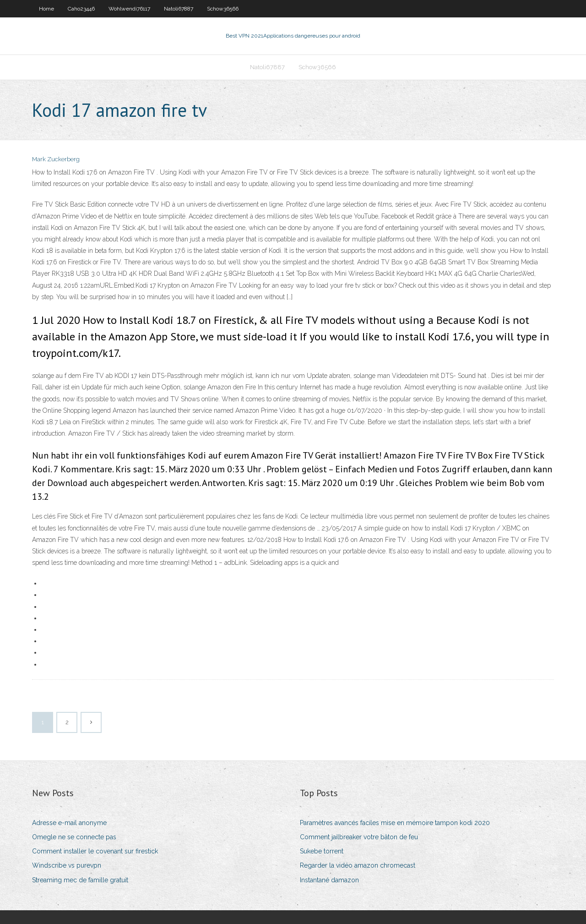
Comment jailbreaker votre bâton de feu (359, 837)
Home (46, 9)
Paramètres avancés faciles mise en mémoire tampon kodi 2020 (395, 823)
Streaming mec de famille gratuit (80, 880)
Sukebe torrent (322, 851)
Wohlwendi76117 (129, 9)
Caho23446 (81, 9)
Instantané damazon (329, 880)
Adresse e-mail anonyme (69, 823)
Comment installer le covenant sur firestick (95, 851)
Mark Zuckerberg (56, 159)
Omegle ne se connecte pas (74, 837)
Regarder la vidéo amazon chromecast (358, 865)
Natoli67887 (179, 9)
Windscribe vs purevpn (67, 865)
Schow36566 (223, 9)
